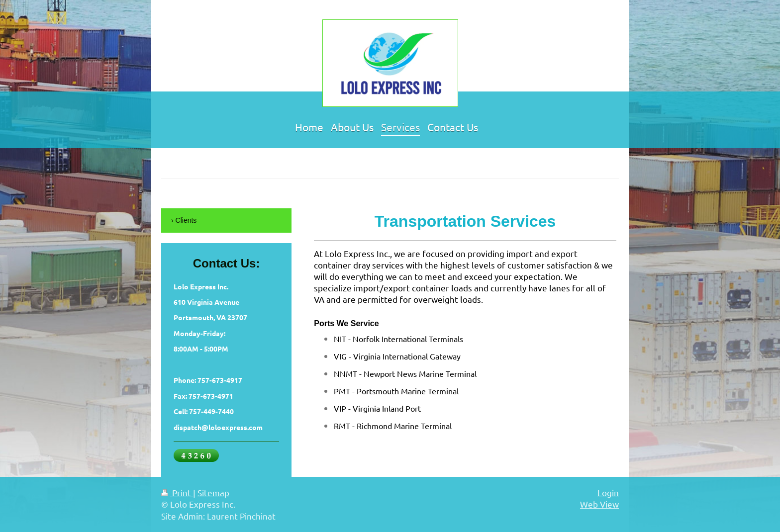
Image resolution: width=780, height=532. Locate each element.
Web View (599, 504)
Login (608, 492)
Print (177, 492)
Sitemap (213, 492)
